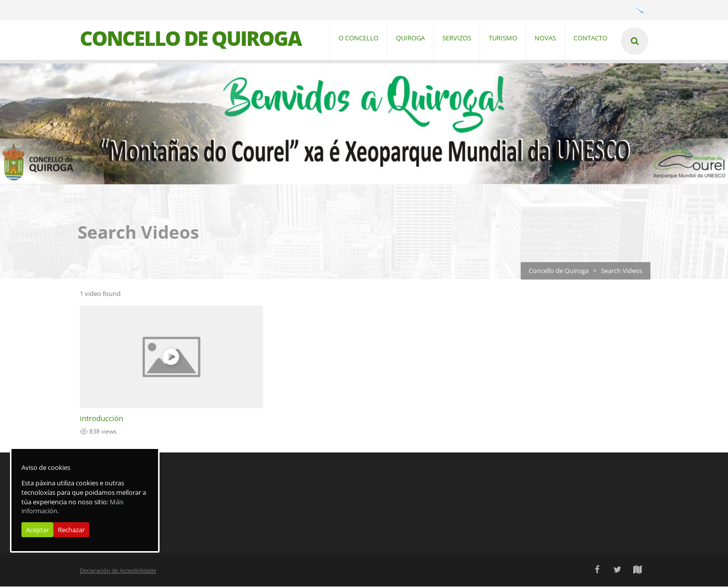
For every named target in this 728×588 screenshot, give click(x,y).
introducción (101, 420)
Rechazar (71, 530)
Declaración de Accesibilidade (118, 572)
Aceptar (37, 530)
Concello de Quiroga (564, 272)
